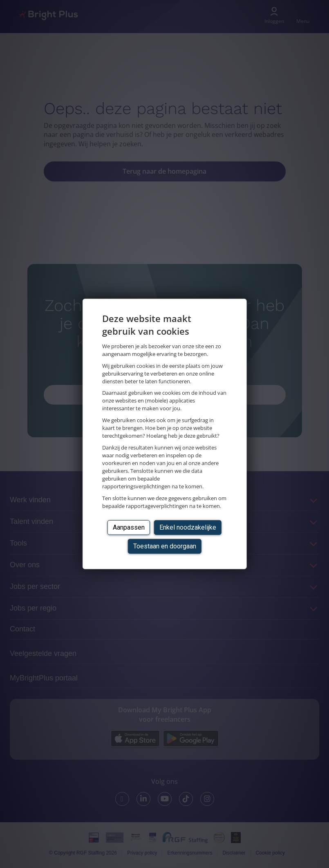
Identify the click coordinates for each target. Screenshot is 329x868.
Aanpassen (129, 527)
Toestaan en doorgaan (165, 546)
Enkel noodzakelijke (188, 527)
